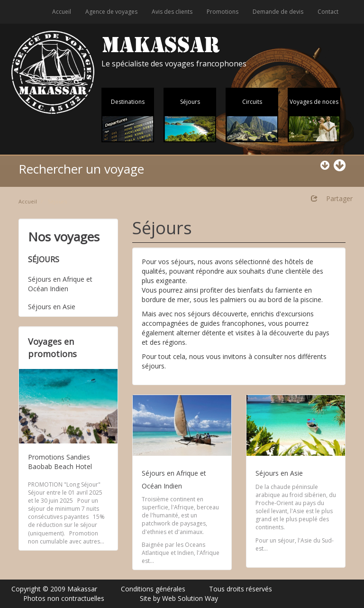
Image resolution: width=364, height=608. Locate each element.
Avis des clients (172, 12)
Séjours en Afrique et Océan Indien (60, 284)
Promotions (223, 12)
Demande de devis (278, 12)
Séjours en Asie (52, 307)
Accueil (62, 12)
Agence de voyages (111, 12)
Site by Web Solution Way (179, 598)
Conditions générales (153, 589)
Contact (328, 12)
